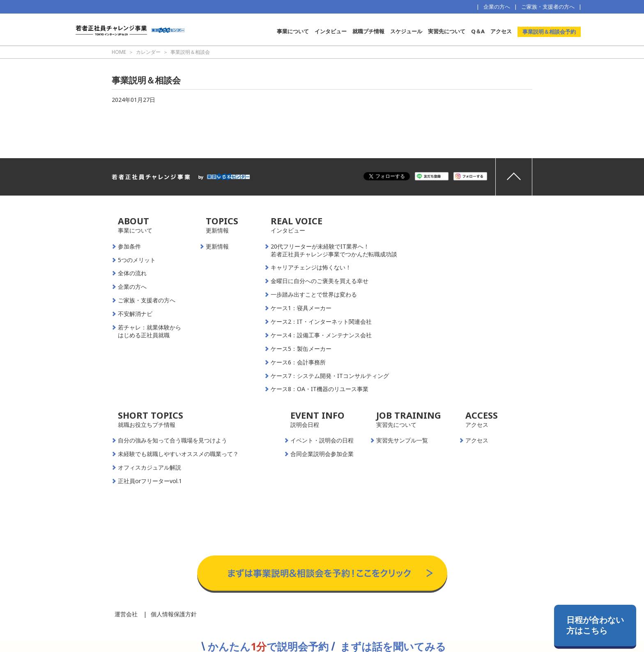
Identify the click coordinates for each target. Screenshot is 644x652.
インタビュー (331, 31)
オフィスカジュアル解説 (149, 468)
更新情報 (217, 247)
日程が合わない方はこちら (595, 625)
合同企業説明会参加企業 (322, 454)
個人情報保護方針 (174, 614)
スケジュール (406, 31)
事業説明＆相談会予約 (549, 32)
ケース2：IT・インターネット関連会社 (321, 322)
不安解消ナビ (135, 314)
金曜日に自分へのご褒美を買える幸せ (320, 281)
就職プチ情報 (368, 31)
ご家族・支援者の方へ (548, 7)
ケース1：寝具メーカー (301, 308)
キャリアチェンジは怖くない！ (311, 267)
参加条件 (129, 247)
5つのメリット (137, 260)
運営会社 (126, 614)
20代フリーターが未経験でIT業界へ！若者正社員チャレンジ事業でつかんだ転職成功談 (334, 250)
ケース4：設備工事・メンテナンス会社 (321, 335)
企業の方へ (497, 7)
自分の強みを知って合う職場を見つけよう (172, 440)
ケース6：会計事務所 (298, 362)
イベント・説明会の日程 (322, 440)
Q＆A (478, 31)
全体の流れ (132, 273)
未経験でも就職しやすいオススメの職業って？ (178, 454)
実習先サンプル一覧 (402, 440)
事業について (293, 31)
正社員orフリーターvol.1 (150, 481)
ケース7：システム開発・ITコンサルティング (330, 376)
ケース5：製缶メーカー (301, 349)
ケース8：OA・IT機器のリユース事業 (320, 389)
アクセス (501, 31)
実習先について (447, 31)
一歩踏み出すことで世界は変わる (314, 295)
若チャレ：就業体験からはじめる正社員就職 (149, 331)
